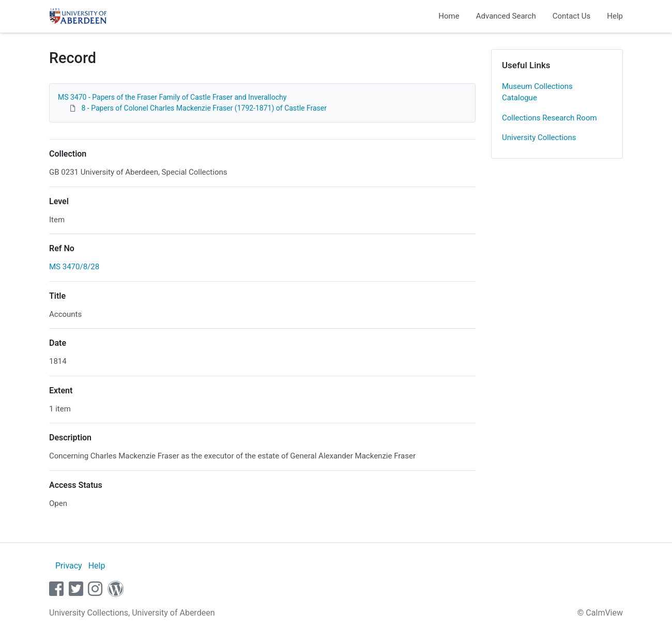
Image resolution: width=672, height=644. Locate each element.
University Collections (539, 137)
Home (449, 16)
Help (615, 16)
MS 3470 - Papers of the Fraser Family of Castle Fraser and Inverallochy (172, 97)
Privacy (69, 566)
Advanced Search (506, 16)
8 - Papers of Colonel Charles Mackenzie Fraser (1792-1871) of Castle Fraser (204, 108)
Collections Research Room (549, 118)
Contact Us (572, 16)
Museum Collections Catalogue (537, 92)
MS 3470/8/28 (74, 267)
